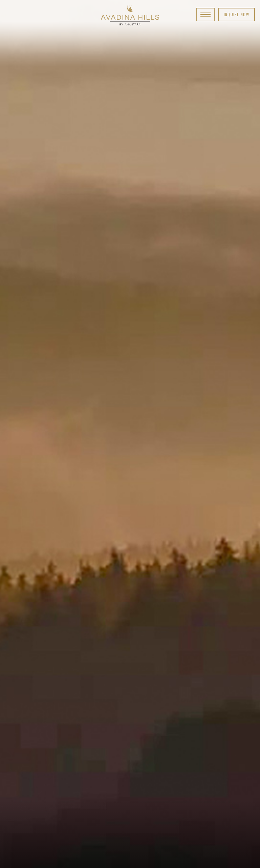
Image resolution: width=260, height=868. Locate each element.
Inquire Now (236, 15)
